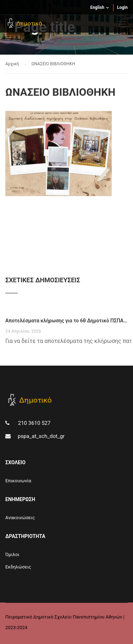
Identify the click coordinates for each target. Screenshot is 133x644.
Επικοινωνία (18, 481)
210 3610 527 (34, 423)
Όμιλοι (12, 554)
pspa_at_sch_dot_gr (41, 436)
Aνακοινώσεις (20, 518)
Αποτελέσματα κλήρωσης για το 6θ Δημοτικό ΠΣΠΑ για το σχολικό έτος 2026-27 (66, 321)
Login (122, 7)
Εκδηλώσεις (18, 567)
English (97, 7)
